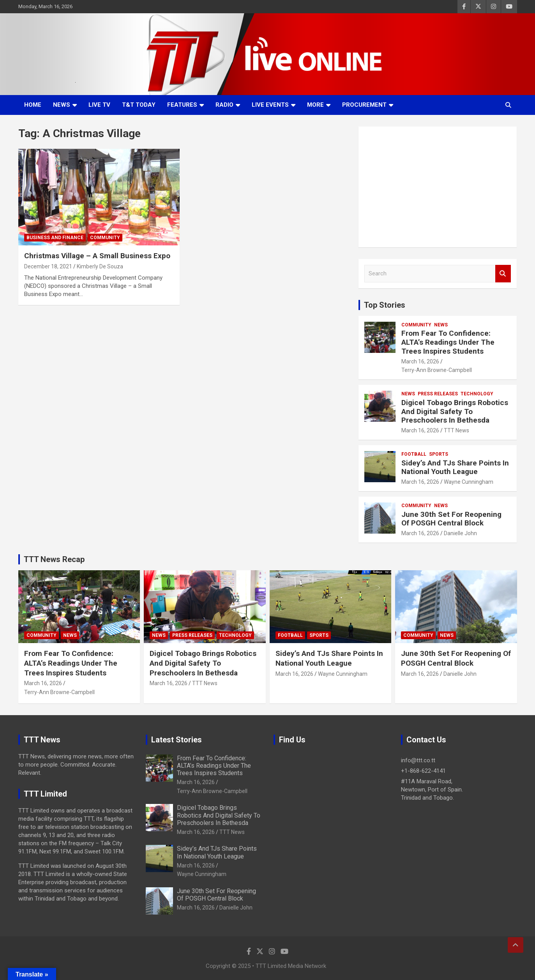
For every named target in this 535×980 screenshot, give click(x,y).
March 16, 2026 (420, 361)
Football (414, 454)
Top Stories (385, 305)
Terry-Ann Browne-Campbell (437, 370)
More (315, 105)
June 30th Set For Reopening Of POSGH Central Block (451, 519)
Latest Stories (177, 740)
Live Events (270, 105)
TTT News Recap (54, 559)
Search (503, 274)
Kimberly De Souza (100, 266)
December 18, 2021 (48, 266)
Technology (477, 394)
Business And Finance (55, 238)
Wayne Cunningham (469, 482)
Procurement (364, 105)
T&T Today (139, 105)
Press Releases (438, 394)
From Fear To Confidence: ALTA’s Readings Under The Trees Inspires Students (448, 342)
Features (182, 105)
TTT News (456, 430)
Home (33, 105)
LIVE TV (99, 105)
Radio (224, 105)
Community (105, 238)
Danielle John (460, 533)
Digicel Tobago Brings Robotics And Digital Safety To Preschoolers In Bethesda (455, 412)
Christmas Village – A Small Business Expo (97, 256)
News (62, 105)
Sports (439, 454)
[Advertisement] (438, 187)
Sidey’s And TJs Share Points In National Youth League (455, 467)
